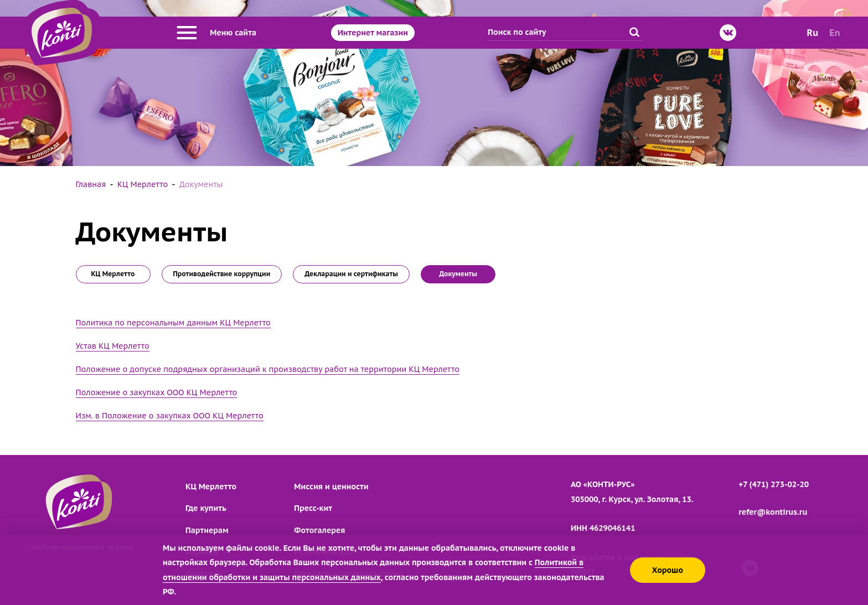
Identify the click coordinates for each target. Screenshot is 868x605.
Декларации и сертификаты (351, 274)
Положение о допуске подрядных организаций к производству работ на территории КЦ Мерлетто (268, 369)
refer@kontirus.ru (773, 512)
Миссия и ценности (331, 487)
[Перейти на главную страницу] (62, 33)
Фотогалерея (319, 530)
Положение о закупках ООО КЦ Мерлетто (157, 392)
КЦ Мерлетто (113, 274)
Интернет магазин (373, 33)
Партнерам (207, 530)
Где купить (206, 508)
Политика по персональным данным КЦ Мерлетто (173, 323)
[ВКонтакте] (728, 33)
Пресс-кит (313, 508)
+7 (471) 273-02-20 (774, 484)
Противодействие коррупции (222, 274)
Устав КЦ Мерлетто (113, 346)
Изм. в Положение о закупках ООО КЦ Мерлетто (170, 416)
